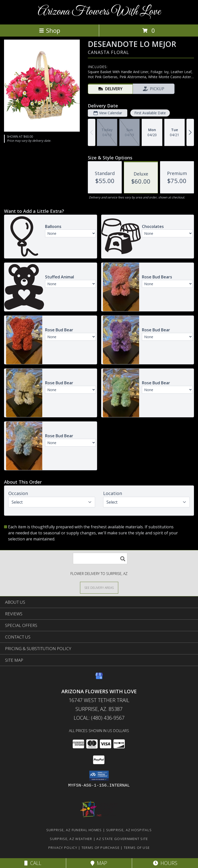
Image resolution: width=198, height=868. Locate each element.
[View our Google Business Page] (99, 678)
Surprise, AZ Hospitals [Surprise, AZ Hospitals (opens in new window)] (129, 830)
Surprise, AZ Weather (71, 839)
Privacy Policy (63, 848)
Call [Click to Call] (33, 863)
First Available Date (150, 113)
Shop (50, 30)
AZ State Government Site (122, 839)
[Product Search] (100, 558)
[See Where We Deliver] (99, 587)
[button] (99, 776)
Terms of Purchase (101, 848)
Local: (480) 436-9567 (99, 718)
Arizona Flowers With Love (99, 12)
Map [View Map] (99, 863)
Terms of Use (137, 848)
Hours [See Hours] (165, 863)
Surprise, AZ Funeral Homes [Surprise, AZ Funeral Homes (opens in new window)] (74, 830)
